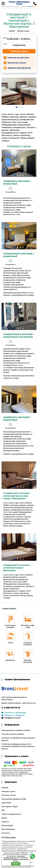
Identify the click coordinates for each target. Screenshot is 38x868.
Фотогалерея (7, 826)
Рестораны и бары (10, 807)
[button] (16, 107)
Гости (5, 44)
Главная (12, 31)
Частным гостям (9, 795)
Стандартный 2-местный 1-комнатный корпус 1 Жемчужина (17, 568)
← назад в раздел (9, 608)
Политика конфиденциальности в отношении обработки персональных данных (18, 746)
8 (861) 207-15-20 (11, 708)
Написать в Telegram (13, 715)
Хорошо (16, 864)
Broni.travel (11, 837)
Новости (5, 822)
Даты (5, 38)
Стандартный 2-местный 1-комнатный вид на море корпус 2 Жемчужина (17, 496)
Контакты (6, 833)
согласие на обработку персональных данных (16, 860)
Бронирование (8, 829)
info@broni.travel (11, 718)
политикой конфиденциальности (14, 857)
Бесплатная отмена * (17, 63)
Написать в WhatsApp (14, 713)
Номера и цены (23, 31)
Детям (4, 818)
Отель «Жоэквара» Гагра (19, 3)
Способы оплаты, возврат (13, 734)
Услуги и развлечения (11, 814)
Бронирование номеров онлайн (16, 730)
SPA (3, 810)
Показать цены (19, 51)
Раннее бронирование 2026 (14, 799)
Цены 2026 (6, 803)
